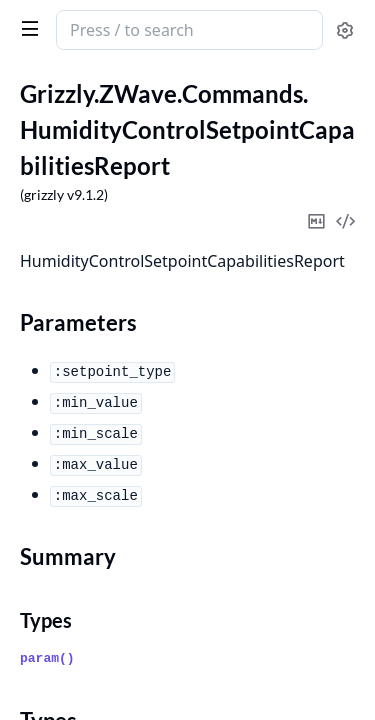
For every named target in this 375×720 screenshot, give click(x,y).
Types (46, 620)
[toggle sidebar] (26, 28)
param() (47, 658)
